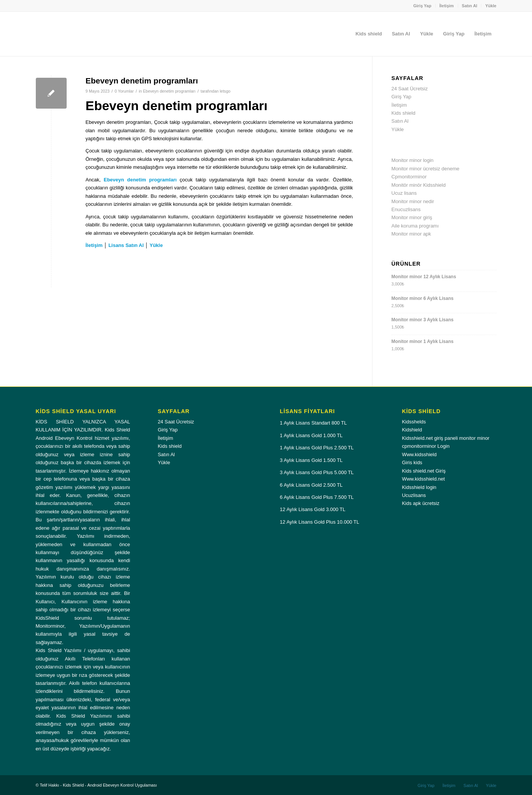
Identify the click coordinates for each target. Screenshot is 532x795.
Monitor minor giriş (412, 217)
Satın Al (470, 6)
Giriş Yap (422, 6)
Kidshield (412, 430)
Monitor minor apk (411, 234)
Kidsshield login (419, 487)
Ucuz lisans (404, 193)
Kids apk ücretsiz (420, 503)
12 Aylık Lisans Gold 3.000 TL (313, 509)
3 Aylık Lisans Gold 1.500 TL (311, 460)
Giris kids (412, 462)
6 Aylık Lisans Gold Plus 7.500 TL (317, 497)
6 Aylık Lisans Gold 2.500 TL (311, 485)
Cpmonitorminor (409, 177)
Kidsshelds (414, 422)
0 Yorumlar (124, 91)
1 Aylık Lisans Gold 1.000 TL (311, 435)
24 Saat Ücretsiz (410, 89)
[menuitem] (423, 6)
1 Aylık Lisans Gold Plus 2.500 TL (317, 448)
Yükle (491, 6)
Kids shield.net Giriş (424, 471)
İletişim (447, 6)
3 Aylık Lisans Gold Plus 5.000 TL (317, 472)
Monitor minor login (413, 160)
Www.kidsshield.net (423, 479)
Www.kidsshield (419, 454)
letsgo (225, 91)
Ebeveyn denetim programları (142, 81)
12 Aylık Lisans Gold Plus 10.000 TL (320, 522)
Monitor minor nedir (413, 201)
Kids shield (403, 113)
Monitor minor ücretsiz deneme (425, 169)
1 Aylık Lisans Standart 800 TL (313, 423)
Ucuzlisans (414, 495)
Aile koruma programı (415, 226)
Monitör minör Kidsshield (419, 185)
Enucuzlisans (406, 209)
